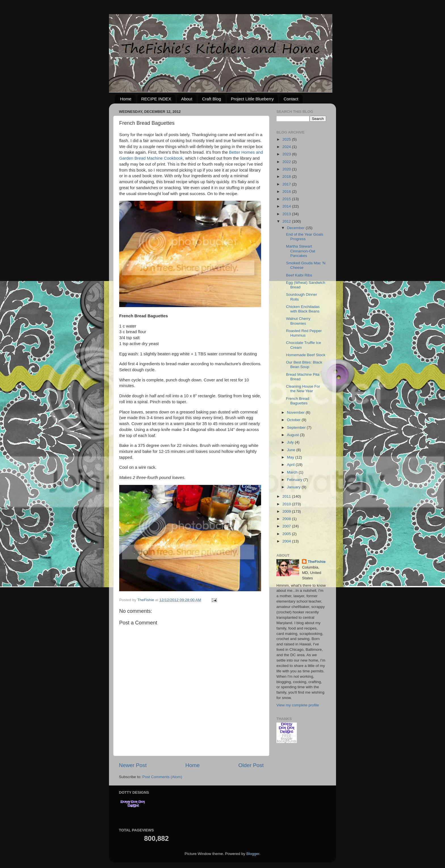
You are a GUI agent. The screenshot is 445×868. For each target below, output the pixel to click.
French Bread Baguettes (298, 401)
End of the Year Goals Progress (305, 237)
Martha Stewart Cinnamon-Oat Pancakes (301, 251)
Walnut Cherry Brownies (298, 321)
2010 (287, 504)
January (294, 487)
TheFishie (317, 562)
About (187, 99)
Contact (291, 99)
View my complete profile (298, 705)
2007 (287, 526)
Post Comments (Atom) (162, 777)
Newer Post (133, 765)
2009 (287, 511)
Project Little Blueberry (252, 99)
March (293, 472)
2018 (287, 177)
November (296, 412)
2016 (287, 192)
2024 (287, 147)
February (295, 480)
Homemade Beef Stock (306, 355)
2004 (287, 541)
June (292, 450)
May (291, 457)
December (296, 228)
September (297, 427)
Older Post (251, 765)
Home (126, 99)
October (294, 420)
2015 (287, 199)
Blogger (253, 854)
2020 (287, 169)
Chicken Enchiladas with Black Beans (303, 309)
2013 (287, 214)
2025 (287, 139)
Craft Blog (212, 99)
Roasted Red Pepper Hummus (304, 333)
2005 (287, 534)
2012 (287, 221)
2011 (287, 496)
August (293, 435)
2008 (287, 519)
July (291, 442)
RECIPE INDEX (156, 99)
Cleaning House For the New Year (303, 389)
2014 (287, 206)
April (291, 465)
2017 (287, 184)
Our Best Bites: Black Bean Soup (304, 365)
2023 (287, 154)
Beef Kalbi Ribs (299, 275)
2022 (287, 162)
